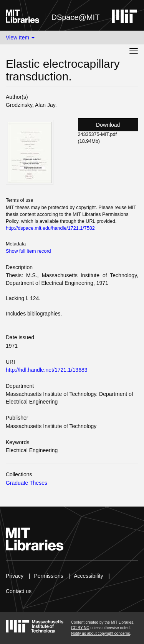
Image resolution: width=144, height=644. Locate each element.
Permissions (48, 576)
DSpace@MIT (75, 17)
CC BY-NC (80, 628)
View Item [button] (20, 38)
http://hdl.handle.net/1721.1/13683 (47, 370)
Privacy (15, 576)
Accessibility (88, 576)
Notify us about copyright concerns (100, 633)
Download (108, 125)
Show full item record (28, 251)
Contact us (19, 591)
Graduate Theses (26, 483)
